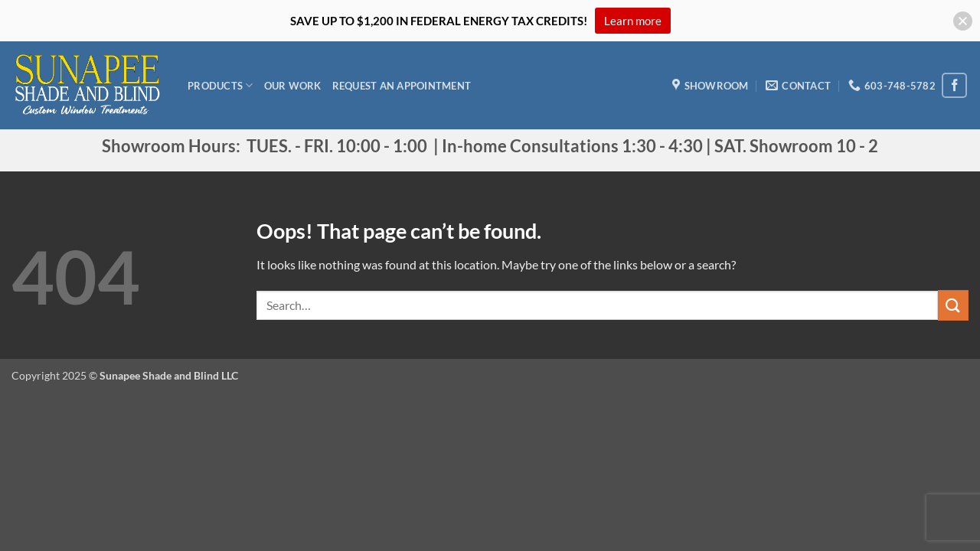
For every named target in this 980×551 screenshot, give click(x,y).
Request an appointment (402, 86)
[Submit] (953, 305)
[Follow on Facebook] (954, 85)
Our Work (293, 86)
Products (220, 85)
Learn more (633, 21)
